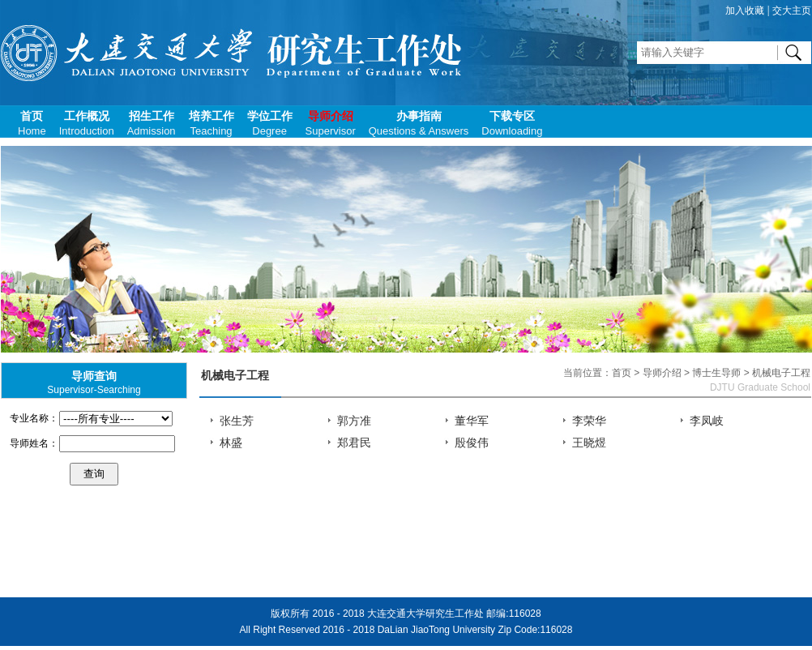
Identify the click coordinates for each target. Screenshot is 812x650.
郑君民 (354, 443)
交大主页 (792, 11)
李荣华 (589, 421)
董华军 (472, 421)
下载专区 (512, 124)
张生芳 (237, 421)
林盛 (231, 443)
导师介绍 (331, 124)
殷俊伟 (472, 443)
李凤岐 (707, 421)
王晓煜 (589, 443)
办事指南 (419, 124)
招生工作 (152, 124)
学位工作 (270, 124)
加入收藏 (745, 11)
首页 (32, 124)
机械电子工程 (235, 376)
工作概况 (87, 124)
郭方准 (354, 421)
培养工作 (212, 124)
